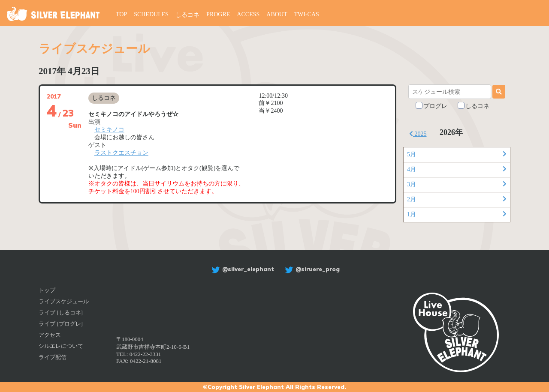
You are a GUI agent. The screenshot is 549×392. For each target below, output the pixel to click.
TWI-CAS (307, 14)
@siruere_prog (311, 269)
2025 (418, 134)
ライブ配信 (53, 357)
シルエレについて (61, 346)
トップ (47, 290)
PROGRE (218, 14)
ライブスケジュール (64, 301)
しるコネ (187, 15)
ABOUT (277, 14)
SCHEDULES (151, 14)
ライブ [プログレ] (61, 324)
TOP (121, 14)
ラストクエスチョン (121, 153)
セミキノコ (109, 130)
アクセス (50, 335)
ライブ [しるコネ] (61, 313)
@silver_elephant (242, 269)
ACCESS (248, 14)
